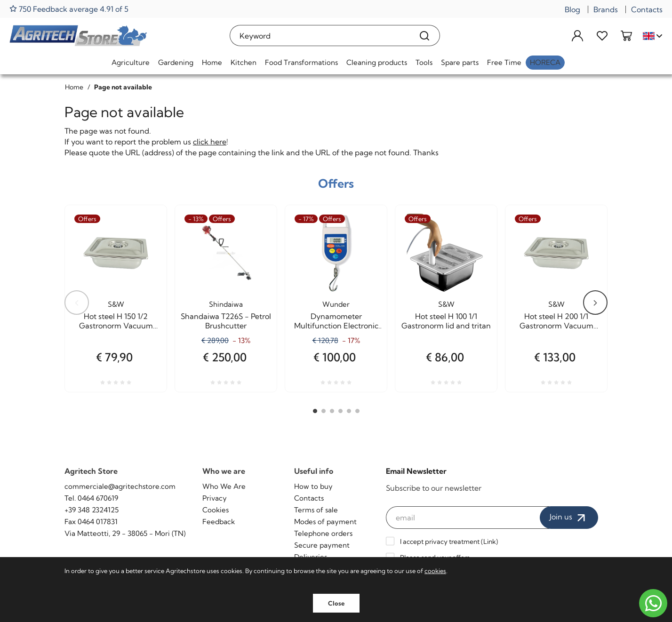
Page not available (123, 87)
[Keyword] (320, 36)
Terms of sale (316, 510)
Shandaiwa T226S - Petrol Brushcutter (226, 321)
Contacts (647, 9)
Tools (424, 62)
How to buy (313, 486)
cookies (435, 571)
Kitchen (244, 62)
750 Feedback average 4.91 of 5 (69, 9)
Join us (569, 518)
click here (210, 142)
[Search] (425, 36)
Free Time (504, 62)
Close (336, 603)
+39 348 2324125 (92, 510)
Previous (77, 303)
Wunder (336, 304)
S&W (116, 304)
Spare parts (460, 62)
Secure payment (322, 545)
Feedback (219, 522)
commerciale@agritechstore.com (120, 486)
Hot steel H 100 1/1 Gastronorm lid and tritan (446, 321)
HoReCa (545, 62)
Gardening (176, 62)
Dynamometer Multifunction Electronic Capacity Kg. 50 (336, 321)
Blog (572, 9)
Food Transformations (301, 62)
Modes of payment (325, 522)
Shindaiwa (226, 304)
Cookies (216, 510)
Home (212, 62)
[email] (468, 518)
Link (490, 542)
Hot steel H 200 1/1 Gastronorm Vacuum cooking (556, 321)
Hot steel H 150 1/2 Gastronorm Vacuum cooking (116, 321)
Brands (606, 9)
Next (595, 303)
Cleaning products (377, 62)
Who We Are (224, 486)
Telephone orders (323, 533)
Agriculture (131, 62)
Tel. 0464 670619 (91, 498)
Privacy (215, 498)
